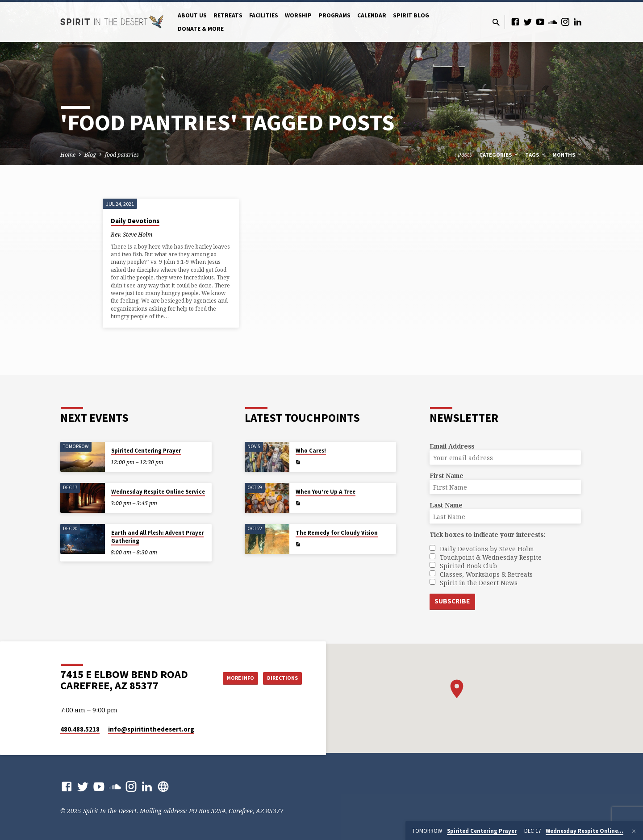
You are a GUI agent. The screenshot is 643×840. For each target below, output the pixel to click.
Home (68, 155)
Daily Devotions (135, 221)
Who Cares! (311, 450)
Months (568, 155)
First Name (447, 475)
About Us (192, 15)
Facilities (264, 15)
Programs (334, 15)
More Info (229, 678)
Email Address (452, 445)
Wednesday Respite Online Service (158, 491)
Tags (536, 155)
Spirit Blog (411, 15)
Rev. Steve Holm (132, 234)
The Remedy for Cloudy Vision (337, 532)
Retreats (228, 15)
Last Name (446, 504)
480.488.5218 (80, 729)
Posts (465, 155)
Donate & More (201, 29)
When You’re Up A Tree (326, 491)
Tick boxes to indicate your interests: (487, 534)
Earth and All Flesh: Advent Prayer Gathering (157, 536)
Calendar (372, 15)
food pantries (122, 155)
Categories (499, 155)
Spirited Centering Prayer (146, 450)
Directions (280, 678)
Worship (298, 15)
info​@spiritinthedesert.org (151, 729)
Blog (90, 155)
